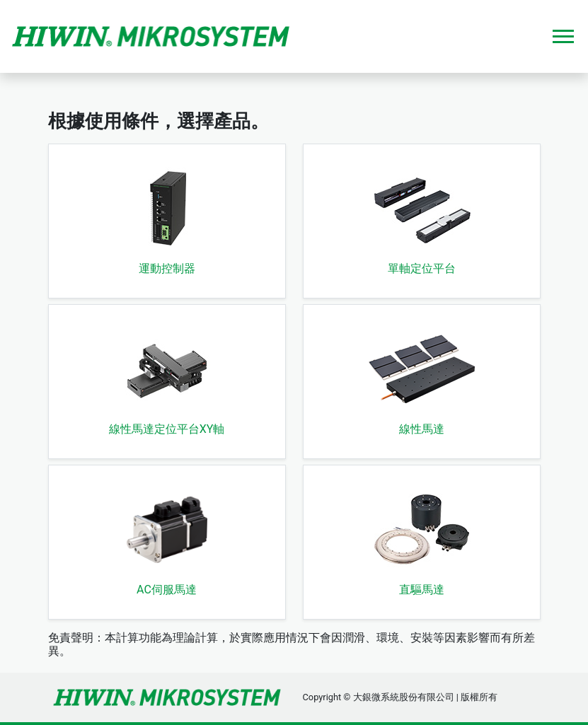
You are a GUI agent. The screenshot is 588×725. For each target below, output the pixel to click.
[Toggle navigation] (563, 36)
